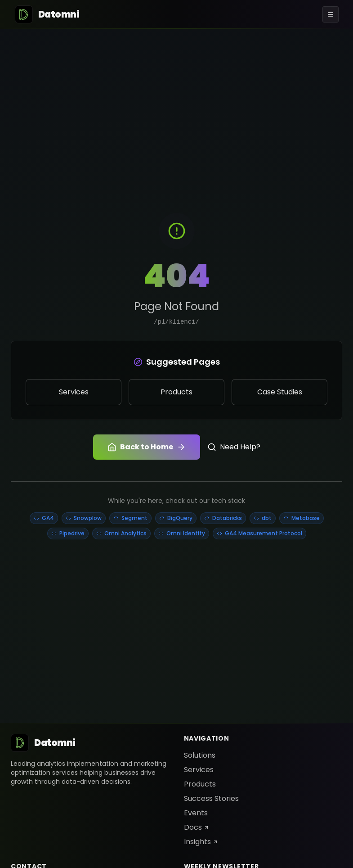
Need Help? (234, 447)
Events (196, 813)
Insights (201, 842)
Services (199, 770)
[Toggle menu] (331, 14)
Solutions (200, 755)
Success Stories (211, 798)
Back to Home (147, 447)
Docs (197, 827)
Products (200, 784)
